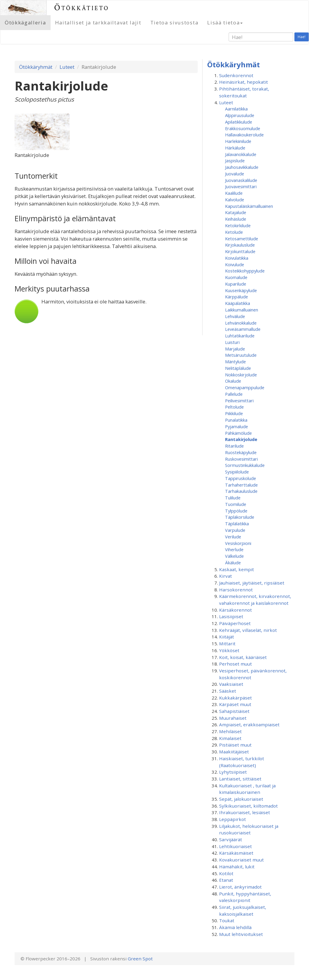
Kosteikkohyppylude (245, 271)
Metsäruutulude (241, 355)
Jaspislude (235, 161)
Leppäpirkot (232, 819)
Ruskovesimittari (241, 459)
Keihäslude (236, 219)
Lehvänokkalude (241, 323)
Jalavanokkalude (241, 154)
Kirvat (225, 576)
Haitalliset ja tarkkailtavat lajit (98, 22)
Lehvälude (235, 316)
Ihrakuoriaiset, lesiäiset (245, 812)
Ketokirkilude (238, 225)
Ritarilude (234, 446)
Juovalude (235, 174)
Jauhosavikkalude (242, 167)
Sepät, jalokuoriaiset (241, 799)
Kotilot (226, 873)
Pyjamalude (237, 426)
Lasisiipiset (231, 616)
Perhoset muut (235, 664)
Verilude (233, 537)
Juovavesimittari (241, 186)
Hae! (302, 37)
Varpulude (235, 530)
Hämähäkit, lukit (237, 867)
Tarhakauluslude (241, 491)
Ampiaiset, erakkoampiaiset (249, 725)
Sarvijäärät (231, 839)
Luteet (67, 67)
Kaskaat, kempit (237, 569)
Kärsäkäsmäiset (236, 853)
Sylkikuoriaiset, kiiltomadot (248, 806)
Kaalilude (234, 193)
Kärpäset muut (235, 704)
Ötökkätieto (82, 8)
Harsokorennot (236, 590)
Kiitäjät (227, 637)
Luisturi (232, 342)
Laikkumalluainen (242, 310)
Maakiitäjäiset (234, 752)
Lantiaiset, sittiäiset (240, 779)
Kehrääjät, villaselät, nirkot (248, 630)
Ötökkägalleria (25, 22)
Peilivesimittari (239, 401)
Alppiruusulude (240, 115)
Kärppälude (237, 297)
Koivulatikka (237, 258)
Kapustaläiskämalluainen (249, 206)
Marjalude (235, 349)
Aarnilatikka (236, 109)
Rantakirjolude (241, 439)
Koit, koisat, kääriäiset (243, 657)
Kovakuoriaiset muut (241, 860)
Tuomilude (236, 504)
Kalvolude (235, 200)
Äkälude (233, 563)
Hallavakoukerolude (244, 135)
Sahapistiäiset (234, 711)
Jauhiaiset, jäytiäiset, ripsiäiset (252, 583)
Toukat (227, 920)
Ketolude (234, 232)
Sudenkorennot (236, 75)
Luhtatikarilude (240, 336)
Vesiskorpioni (238, 543)
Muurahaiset (233, 718)
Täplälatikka (237, 524)
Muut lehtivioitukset (241, 934)
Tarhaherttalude (241, 485)
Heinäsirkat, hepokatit (244, 82)
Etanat (226, 880)
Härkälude (235, 148)
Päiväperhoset (235, 623)
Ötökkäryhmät (36, 67)
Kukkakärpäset (235, 698)
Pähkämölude (238, 433)
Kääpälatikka (238, 303)
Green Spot (140, 959)
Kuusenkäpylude (241, 290)
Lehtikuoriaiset (235, 846)
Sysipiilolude (237, 472)
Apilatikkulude (239, 122)
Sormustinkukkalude (245, 465)
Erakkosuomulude (243, 128)
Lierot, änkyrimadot (240, 887)
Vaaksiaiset (231, 684)
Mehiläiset (230, 731)
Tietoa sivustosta (174, 22)
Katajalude (236, 212)
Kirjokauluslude (240, 245)
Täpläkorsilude (240, 517)
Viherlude (234, 549)
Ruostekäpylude (241, 452)
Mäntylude (235, 362)
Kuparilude (236, 284)
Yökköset (229, 650)
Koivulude (235, 264)
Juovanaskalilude (241, 180)
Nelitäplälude (238, 368)
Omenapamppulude (245, 387)
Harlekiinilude (238, 141)
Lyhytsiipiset (233, 772)
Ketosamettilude (242, 239)
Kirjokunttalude (240, 251)
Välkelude (234, 556)
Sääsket (228, 691)
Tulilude (233, 498)
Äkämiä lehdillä (235, 927)
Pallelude (234, 394)
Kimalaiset (230, 738)
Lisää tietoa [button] (225, 22)
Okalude (233, 381)
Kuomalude (236, 277)
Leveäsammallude (243, 329)
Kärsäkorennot (235, 610)
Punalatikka (236, 420)
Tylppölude (236, 511)
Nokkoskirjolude (241, 375)
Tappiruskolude (241, 478)
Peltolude (234, 407)
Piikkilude (234, 413)
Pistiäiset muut (235, 745)
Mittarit (227, 644)
